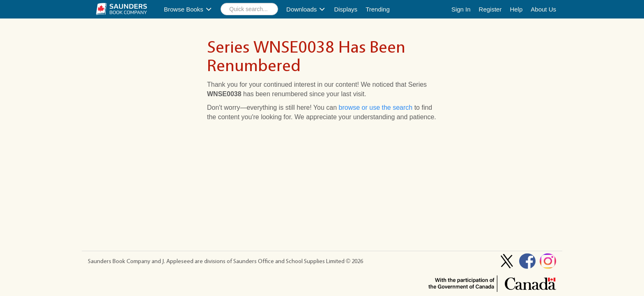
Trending (378, 9)
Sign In (461, 9)
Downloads (306, 9)
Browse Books (188, 9)
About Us (543, 9)
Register (490, 9)
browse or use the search (376, 108)
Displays (346, 9)
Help (516, 9)
